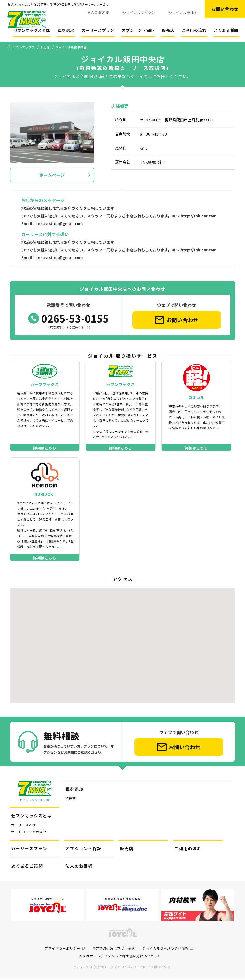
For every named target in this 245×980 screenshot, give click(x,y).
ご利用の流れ (194, 30)
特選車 (71, 800)
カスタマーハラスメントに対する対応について (117, 957)
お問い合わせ (225, 9)
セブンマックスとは (32, 30)
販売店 (168, 30)
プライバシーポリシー (62, 950)
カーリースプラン (98, 30)
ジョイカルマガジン (139, 12)
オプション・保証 (138, 30)
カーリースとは (23, 827)
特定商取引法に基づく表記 (113, 950)
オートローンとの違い (29, 834)
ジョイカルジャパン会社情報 (165, 950)
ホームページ (52, 176)
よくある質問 (226, 30)
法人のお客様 (98, 12)
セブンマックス (24, 48)
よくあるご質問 (27, 868)
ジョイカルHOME (183, 12)
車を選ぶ (66, 30)
